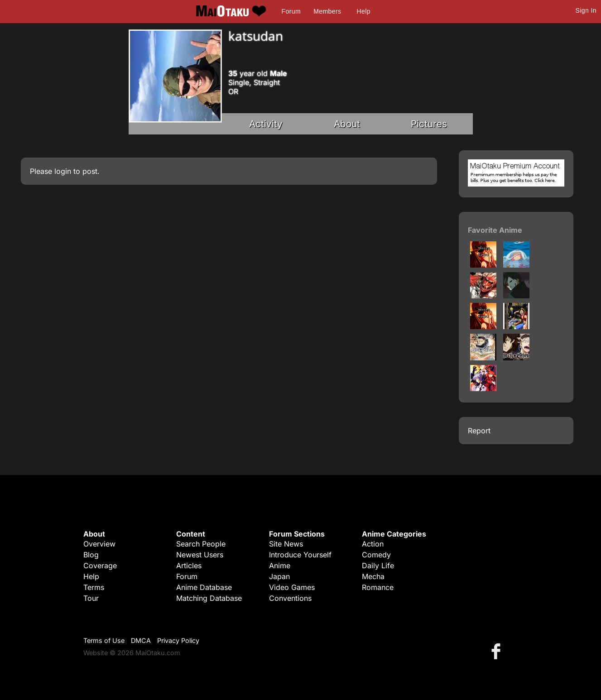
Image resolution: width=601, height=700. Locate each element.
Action (373, 544)
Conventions (290, 598)
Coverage (100, 566)
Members (327, 11)
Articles (189, 566)
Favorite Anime (495, 230)
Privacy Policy (178, 640)
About (347, 124)
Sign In (586, 10)
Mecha (373, 576)
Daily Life (378, 566)
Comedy (376, 555)
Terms (94, 587)
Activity (266, 124)
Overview (99, 544)
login (63, 171)
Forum (291, 11)
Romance (378, 587)
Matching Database (209, 598)
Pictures (429, 124)
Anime (280, 566)
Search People (201, 544)
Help (364, 11)
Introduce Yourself (300, 555)
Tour (91, 598)
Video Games (292, 587)
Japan (279, 576)
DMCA (141, 640)
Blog (91, 555)
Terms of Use (104, 640)
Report (479, 431)
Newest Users (200, 555)
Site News (286, 544)
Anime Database (204, 587)
